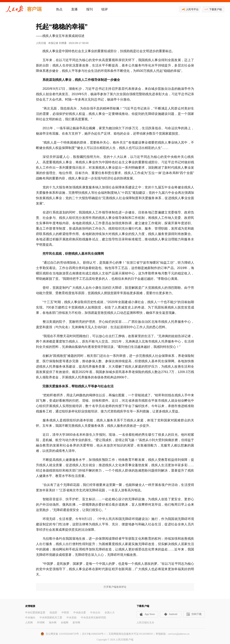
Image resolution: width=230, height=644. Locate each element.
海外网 (53, 623)
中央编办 (30, 618)
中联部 (65, 613)
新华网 (76, 623)
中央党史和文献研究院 (93, 618)
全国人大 (110, 613)
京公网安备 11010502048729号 (62, 634)
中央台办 (95, 613)
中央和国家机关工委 (51, 618)
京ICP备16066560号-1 (94, 634)
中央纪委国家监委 (35, 613)
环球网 (41, 623)
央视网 (65, 623)
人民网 (29, 623)
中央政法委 (80, 613)
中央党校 (72, 618)
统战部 (53, 613)
